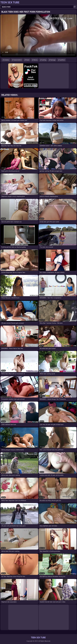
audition (62, 60)
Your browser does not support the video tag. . (38, 36)
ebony (36, 60)
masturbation (18, 60)
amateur (7, 60)
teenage (53, 60)
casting (44, 60)
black (28, 60)
